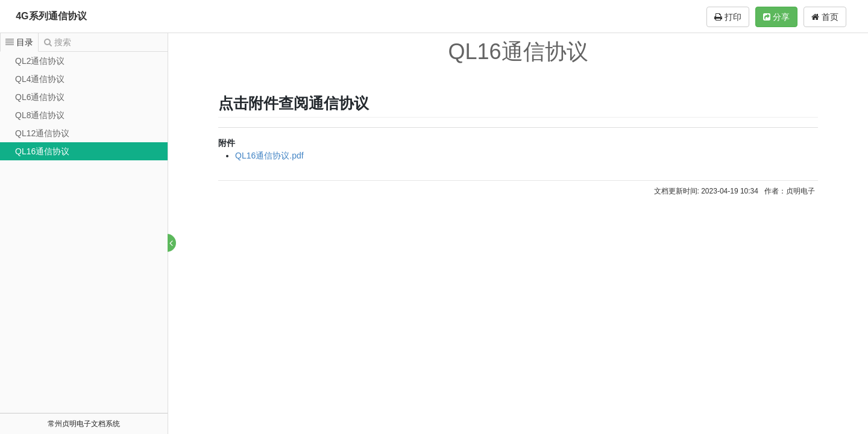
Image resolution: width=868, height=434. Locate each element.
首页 (825, 17)
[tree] (84, 106)
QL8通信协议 (40, 115)
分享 (776, 17)
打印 (728, 17)
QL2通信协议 (40, 61)
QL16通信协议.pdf (270, 156)
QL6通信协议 (40, 97)
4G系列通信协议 (51, 16)
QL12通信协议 (42, 133)
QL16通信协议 (42, 151)
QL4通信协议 (40, 79)
